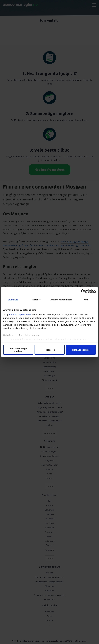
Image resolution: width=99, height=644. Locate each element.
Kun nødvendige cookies (18, 350)
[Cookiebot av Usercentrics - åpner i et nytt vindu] (83, 291)
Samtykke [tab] (13, 300)
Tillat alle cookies (81, 350)
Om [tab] (86, 300)
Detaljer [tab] (37, 300)
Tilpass (50, 350)
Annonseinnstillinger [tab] (61, 300)
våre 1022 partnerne (20, 314)
